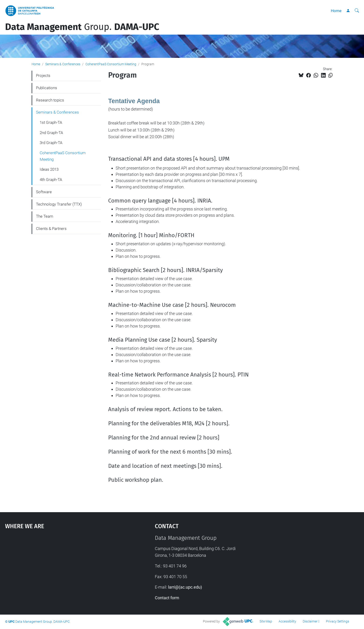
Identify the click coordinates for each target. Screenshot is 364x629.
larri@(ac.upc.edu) (185, 587)
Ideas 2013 (49, 169)
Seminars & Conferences (63, 64)
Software (44, 192)
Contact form (167, 598)
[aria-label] (357, 11)
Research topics (50, 100)
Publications (47, 88)
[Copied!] (330, 75)
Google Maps (62, 570)
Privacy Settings (338, 621)
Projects (43, 75)
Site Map (266, 621)
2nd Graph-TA (51, 133)
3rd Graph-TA (51, 143)
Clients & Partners (51, 229)
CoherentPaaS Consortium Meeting (111, 64)
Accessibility (287, 621)
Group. (82, 27)
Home (336, 11)
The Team (45, 216)
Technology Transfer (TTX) (59, 204)
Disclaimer (310, 621)
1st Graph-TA (51, 122)
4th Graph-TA (51, 180)
